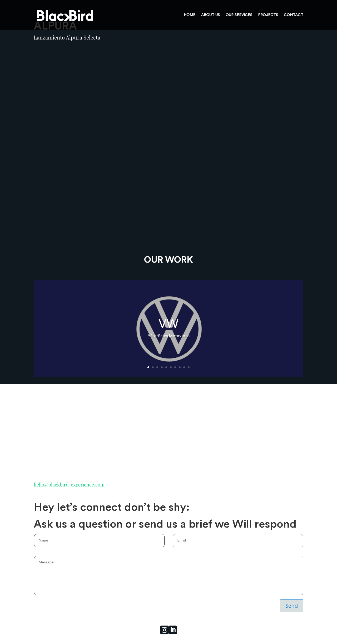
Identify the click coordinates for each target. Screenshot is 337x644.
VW (168, 324)
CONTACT (294, 15)
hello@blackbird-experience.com (69, 485)
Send (292, 606)
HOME (190, 15)
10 (189, 367)
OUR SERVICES (239, 15)
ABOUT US (210, 15)
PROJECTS (268, 15)
